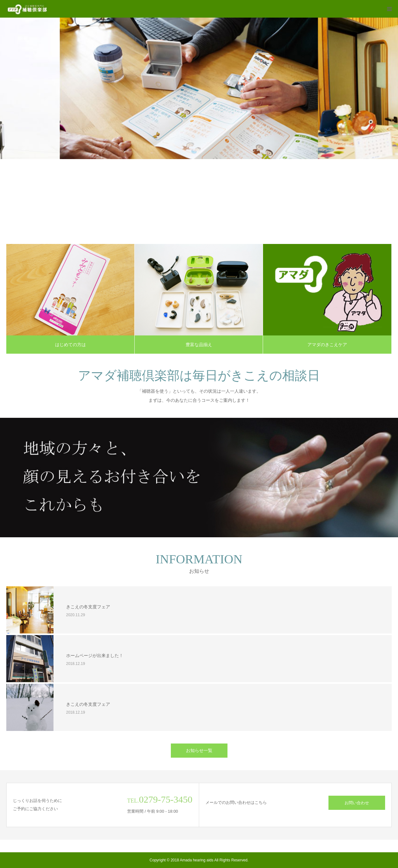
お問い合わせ (357, 803)
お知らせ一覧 (199, 750)
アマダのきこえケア (327, 345)
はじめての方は (70, 345)
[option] (199, 88)
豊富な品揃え (199, 345)
